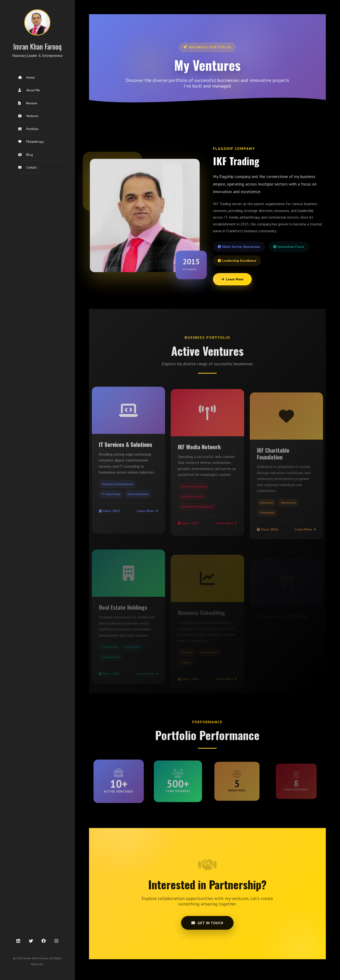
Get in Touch (207, 912)
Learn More (232, 279)
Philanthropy (31, 142)
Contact (27, 167)
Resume (28, 103)
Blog (25, 155)
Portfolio (28, 129)
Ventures (28, 116)
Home (26, 77)
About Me (29, 90)
